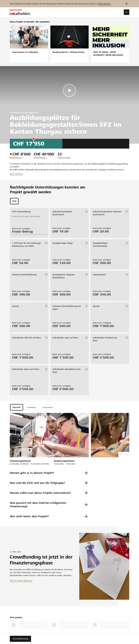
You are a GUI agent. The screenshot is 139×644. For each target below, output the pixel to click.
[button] (127, 12)
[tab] (14, 201)
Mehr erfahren (104, 4)
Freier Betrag (22, 232)
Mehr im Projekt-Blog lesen (21, 581)
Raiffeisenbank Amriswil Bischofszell (56, 113)
